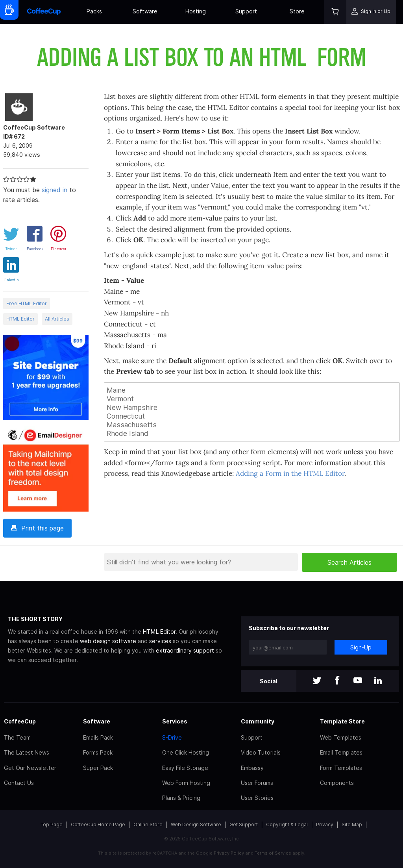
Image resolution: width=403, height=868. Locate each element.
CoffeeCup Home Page (98, 824)
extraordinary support (185, 650)
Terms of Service (273, 853)
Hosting (196, 11)
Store (297, 11)
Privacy (325, 824)
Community (258, 721)
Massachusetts (252, 425)
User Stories (257, 798)
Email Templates (341, 752)
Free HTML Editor (27, 303)
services (160, 641)
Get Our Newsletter (30, 768)
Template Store (342, 721)
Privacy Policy (229, 853)
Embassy (252, 768)
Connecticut (252, 416)
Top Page (52, 824)
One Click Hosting (186, 752)
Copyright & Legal (287, 824)
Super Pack (98, 768)
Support (246, 11)
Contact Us (19, 783)
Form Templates (341, 768)
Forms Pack (98, 752)
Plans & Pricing (181, 798)
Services (175, 721)
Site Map (352, 824)
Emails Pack (98, 737)
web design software (108, 641)
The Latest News (27, 752)
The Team (17, 737)
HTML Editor (20, 319)
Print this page (37, 528)
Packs (94, 11)
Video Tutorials (261, 752)
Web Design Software (196, 824)
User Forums (257, 783)
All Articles (57, 319)
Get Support (244, 824)
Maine (252, 390)
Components (337, 783)
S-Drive (172, 737)
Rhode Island (252, 434)
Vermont (252, 399)
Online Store (148, 824)
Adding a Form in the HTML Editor (290, 473)
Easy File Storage (185, 768)
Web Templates (341, 737)
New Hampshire (252, 408)
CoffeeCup (20, 721)
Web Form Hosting (186, 783)
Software (145, 11)
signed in (55, 190)
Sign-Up (361, 647)
